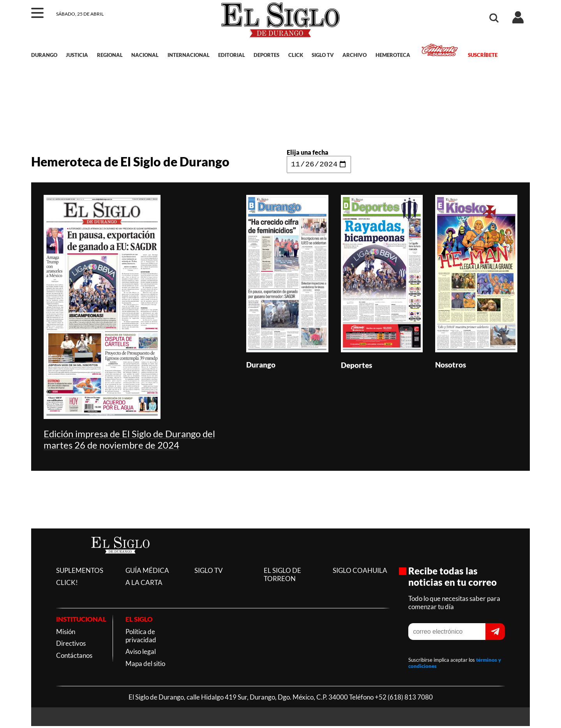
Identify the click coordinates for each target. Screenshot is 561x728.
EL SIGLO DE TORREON (282, 576)
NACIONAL (145, 55)
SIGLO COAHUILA (360, 572)
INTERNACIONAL (189, 55)
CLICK (296, 55)
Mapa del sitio (145, 665)
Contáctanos (74, 657)
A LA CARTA (144, 584)
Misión (66, 633)
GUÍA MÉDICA (147, 572)
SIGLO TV (323, 55)
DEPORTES (266, 55)
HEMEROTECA (393, 55)
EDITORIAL (232, 55)
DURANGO (44, 55)
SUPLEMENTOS (80, 572)
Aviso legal (141, 653)
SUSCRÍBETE (483, 55)
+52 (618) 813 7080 (404, 699)
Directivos (71, 645)
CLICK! (67, 584)
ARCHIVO (355, 55)
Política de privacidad (141, 638)
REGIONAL (110, 55)
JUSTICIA (77, 55)
